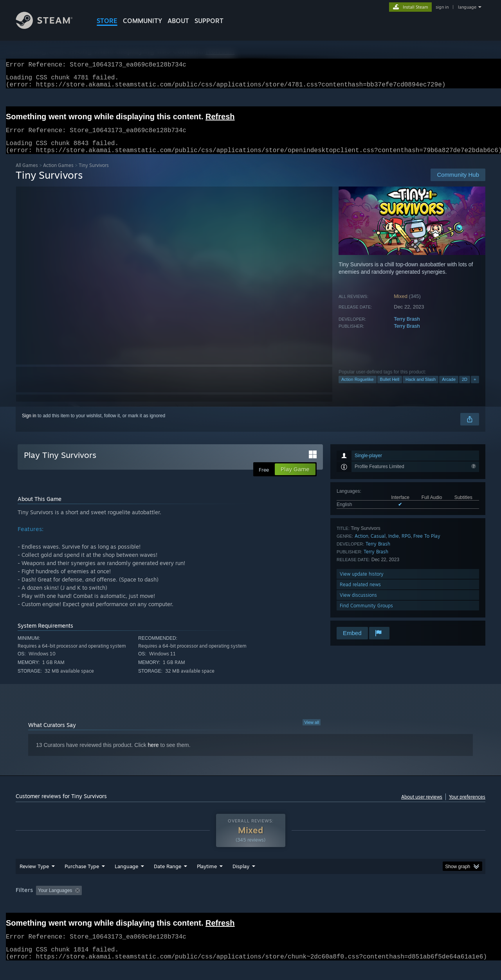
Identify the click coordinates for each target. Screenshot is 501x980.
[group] (250, 906)
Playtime (207, 881)
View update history (362, 583)
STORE (107, 21)
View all (312, 732)
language (467, 7)
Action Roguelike (358, 389)
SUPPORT (209, 21)
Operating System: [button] (316, 905)
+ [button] (475, 389)
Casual (378, 545)
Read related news (360, 594)
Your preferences (467, 806)
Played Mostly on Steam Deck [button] (251, 905)
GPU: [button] (383, 905)
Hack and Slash (421, 389)
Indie (394, 545)
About (178, 21)
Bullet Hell (390, 389)
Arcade (449, 389)
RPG (406, 545)
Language (126, 881)
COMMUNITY (142, 21)
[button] (42, 905)
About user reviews (422, 806)
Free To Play (427, 545)
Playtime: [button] (195, 905)
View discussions (358, 604)
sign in (442, 7)
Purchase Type (82, 881)
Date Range (168, 881)
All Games (27, 175)
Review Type (34, 881)
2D (465, 389)
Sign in (29, 425)
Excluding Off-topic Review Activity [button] (134, 905)
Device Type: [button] (417, 905)
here (153, 754)
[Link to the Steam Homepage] (50, 27)
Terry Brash (407, 328)
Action (361, 545)
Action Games (58, 175)
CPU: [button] (357, 905)
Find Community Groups (366, 615)
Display (241, 881)
